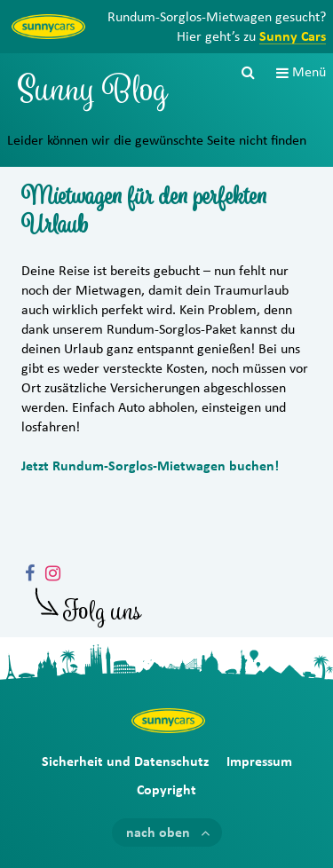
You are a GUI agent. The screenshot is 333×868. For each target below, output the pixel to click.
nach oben (158, 832)
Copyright (166, 790)
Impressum (259, 761)
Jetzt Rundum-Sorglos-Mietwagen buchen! (150, 466)
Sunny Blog (93, 94)
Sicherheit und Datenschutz (125, 761)
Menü (309, 72)
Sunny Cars (293, 36)
